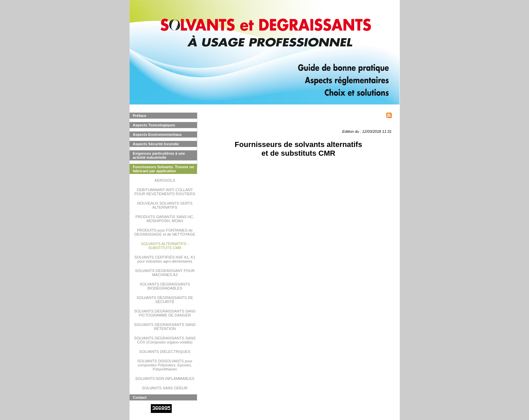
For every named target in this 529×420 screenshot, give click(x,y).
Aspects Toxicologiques (154, 125)
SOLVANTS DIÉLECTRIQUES (165, 352)
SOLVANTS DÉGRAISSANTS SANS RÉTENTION (165, 327)
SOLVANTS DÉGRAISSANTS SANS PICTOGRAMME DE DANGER (165, 313)
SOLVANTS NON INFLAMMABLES (165, 379)
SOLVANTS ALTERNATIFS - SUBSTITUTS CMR (165, 246)
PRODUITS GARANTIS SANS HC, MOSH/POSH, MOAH (165, 219)
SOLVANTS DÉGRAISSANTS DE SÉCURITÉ (165, 300)
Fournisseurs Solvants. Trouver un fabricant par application (164, 169)
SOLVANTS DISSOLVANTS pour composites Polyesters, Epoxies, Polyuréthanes (165, 365)
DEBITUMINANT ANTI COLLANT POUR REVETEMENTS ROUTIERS (165, 192)
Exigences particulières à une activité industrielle (159, 155)
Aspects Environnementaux (157, 134)
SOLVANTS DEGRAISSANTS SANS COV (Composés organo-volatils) (165, 340)
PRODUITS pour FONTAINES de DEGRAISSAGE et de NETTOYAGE (165, 232)
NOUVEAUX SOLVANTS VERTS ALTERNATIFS (165, 205)
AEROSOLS (165, 180)
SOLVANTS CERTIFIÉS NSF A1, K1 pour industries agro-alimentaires (165, 259)
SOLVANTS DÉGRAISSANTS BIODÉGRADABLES (165, 286)
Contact (140, 397)
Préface (140, 116)
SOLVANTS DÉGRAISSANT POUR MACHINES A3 (165, 273)
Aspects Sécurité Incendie (156, 144)
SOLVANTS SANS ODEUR (165, 388)
